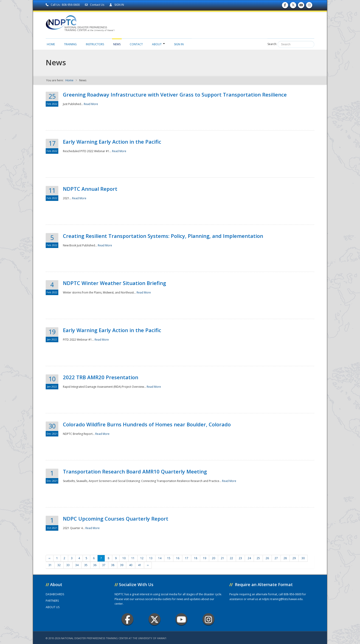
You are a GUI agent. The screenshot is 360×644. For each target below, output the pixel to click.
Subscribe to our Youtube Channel (301, 6)
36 (95, 565)
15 (169, 558)
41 (140, 565)
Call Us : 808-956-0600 (63, 5)
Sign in (179, 44)
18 (196, 558)
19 (205, 558)
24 (249, 558)
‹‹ (50, 558)
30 (303, 558)
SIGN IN (117, 5)
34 (77, 565)
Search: (272, 44)
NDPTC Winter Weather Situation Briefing (114, 283)
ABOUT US (53, 607)
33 (68, 565)
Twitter (155, 619)
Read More (91, 104)
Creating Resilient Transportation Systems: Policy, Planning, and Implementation (163, 236)
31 (50, 565)
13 (151, 558)
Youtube (181, 619)
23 (240, 558)
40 (131, 565)
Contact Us (95, 5)
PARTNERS (52, 601)
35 (86, 565)
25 (258, 558)
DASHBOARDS (55, 594)
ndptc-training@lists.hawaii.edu (282, 599)
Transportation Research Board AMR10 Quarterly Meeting (135, 471)
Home (51, 44)
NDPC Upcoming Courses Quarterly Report (116, 519)
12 (142, 558)
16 (178, 558)
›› (148, 565)
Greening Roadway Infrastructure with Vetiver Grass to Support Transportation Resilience (175, 94)
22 (231, 558)
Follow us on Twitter (293, 6)
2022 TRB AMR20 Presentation (101, 377)
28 (285, 558)
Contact (136, 44)
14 (160, 558)
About (158, 44)
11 (133, 558)
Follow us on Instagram (309, 6)
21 (222, 558)
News (117, 44)
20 (214, 558)
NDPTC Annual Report (90, 189)
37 (104, 565)
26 (267, 558)
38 (113, 565)
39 (122, 565)
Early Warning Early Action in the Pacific (112, 142)
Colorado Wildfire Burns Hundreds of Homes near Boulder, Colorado (147, 424)
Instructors (95, 44)
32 (59, 565)
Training (70, 44)
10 (124, 558)
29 (294, 558)
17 (187, 558)
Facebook (128, 619)
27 (276, 558)
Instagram (208, 619)
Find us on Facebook (285, 6)
